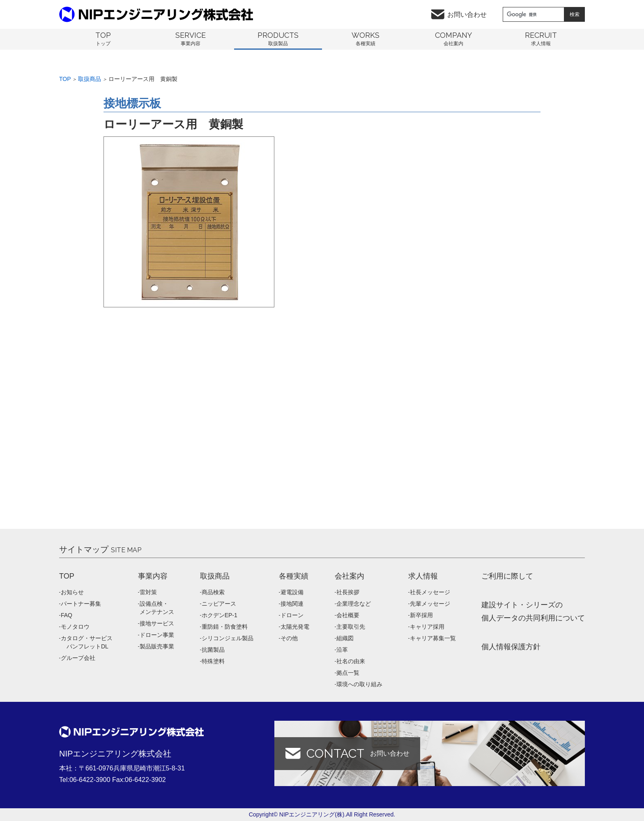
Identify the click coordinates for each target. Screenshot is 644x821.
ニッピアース (219, 604)
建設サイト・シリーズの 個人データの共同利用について (533, 611)
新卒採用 (421, 615)
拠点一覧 (348, 673)
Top (65, 79)
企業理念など (354, 604)
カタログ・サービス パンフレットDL (87, 642)
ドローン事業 (157, 635)
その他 (289, 638)
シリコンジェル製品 (228, 638)
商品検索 (213, 592)
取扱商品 (90, 79)
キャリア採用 (427, 627)
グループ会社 (78, 658)
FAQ (67, 615)
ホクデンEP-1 (220, 615)
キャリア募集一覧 (433, 638)
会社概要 (348, 615)
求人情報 (423, 576)
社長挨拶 (348, 592)
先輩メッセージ (430, 604)
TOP (67, 576)
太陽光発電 (295, 627)
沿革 (342, 650)
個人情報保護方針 (511, 647)
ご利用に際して (507, 576)
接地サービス (157, 623)
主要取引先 (351, 627)
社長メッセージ (430, 592)
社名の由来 (351, 661)
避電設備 (292, 592)
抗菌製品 (213, 650)
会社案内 (350, 576)
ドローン (292, 615)
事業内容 (153, 576)
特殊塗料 (213, 661)
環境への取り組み (359, 684)
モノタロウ (75, 627)
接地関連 (292, 604)
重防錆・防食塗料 (225, 627)
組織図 (345, 638)
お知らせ (72, 592)
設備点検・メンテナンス (157, 608)
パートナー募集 (81, 604)
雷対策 (148, 592)
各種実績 (294, 576)
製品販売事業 (157, 646)
